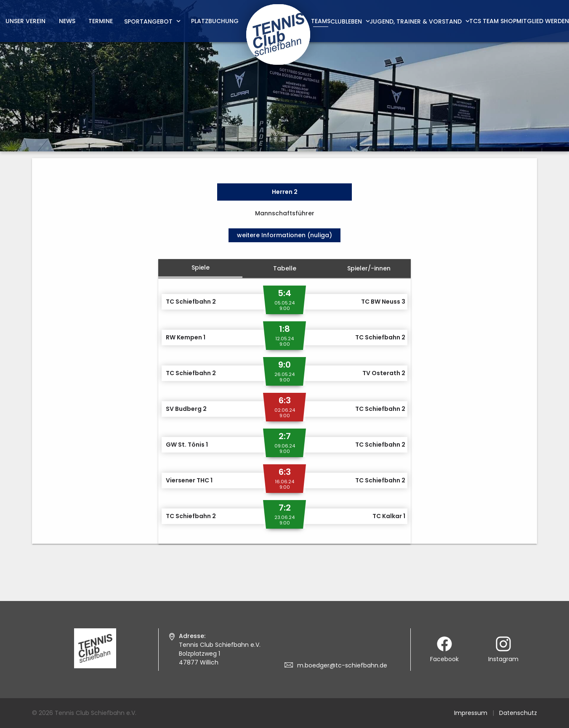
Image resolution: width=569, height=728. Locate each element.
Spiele (201, 267)
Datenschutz (518, 713)
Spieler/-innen (369, 268)
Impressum (471, 713)
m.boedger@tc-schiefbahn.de (342, 665)
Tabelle (285, 268)
